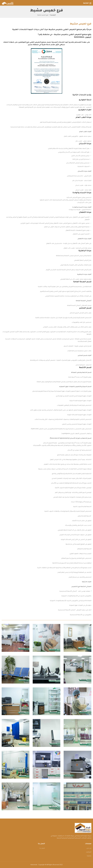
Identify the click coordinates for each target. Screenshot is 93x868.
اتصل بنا (42, 848)
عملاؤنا (89, 856)
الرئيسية (53, 15)
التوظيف (89, 852)
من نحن (89, 848)
